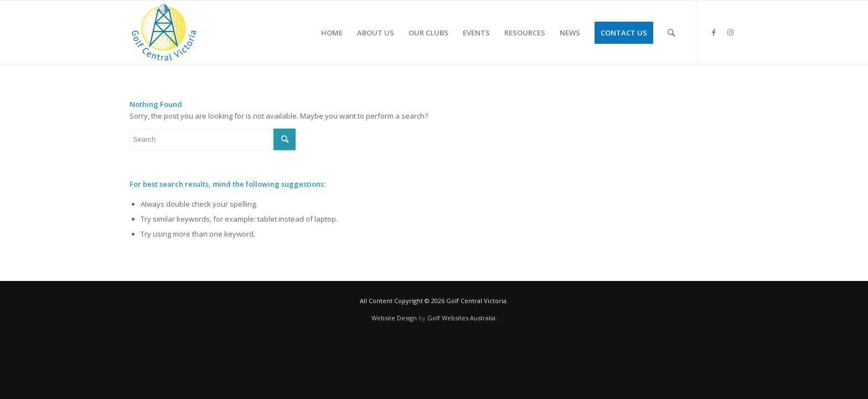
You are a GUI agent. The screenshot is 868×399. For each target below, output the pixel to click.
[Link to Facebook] (714, 32)
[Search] (671, 33)
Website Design (394, 318)
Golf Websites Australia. (462, 318)
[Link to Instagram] (730, 32)
